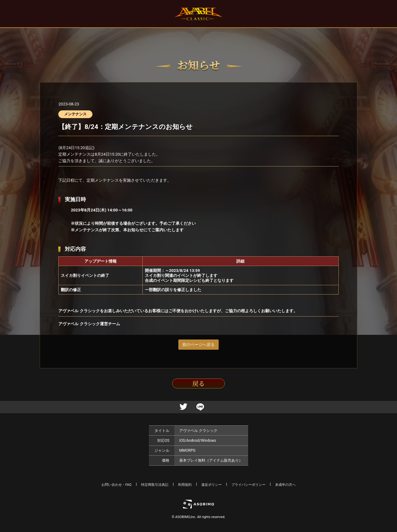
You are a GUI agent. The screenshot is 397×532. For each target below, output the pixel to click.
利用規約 (185, 485)
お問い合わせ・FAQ (116, 485)
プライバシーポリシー (248, 485)
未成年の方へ (285, 485)
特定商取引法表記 (155, 485)
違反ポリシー (212, 485)
